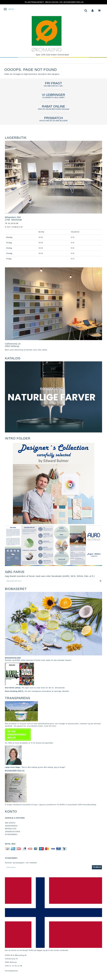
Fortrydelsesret (11, 971)
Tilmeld (97, 867)
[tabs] (86, 10)
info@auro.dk (17, 227)
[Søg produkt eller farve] (101, 581)
